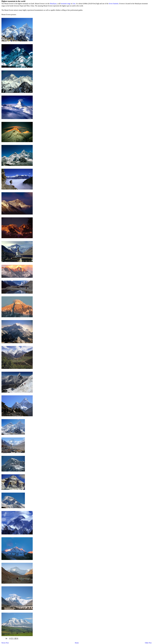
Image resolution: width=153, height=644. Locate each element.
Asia (74, 4)
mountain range (66, 4)
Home (77, 643)
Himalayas (53, 4)
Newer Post (5, 643)
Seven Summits (114, 4)
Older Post (148, 643)
